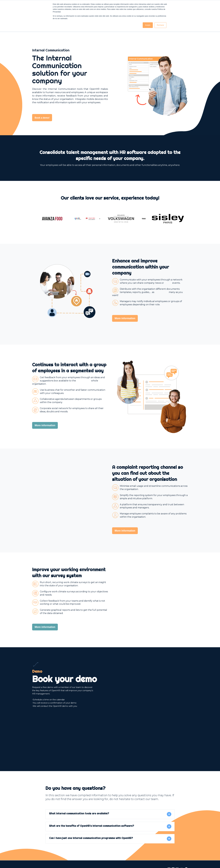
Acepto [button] (148, 25)
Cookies (105, 858)
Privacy (94, 858)
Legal (85, 858)
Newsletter (118, 858)
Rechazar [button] (160, 25)
